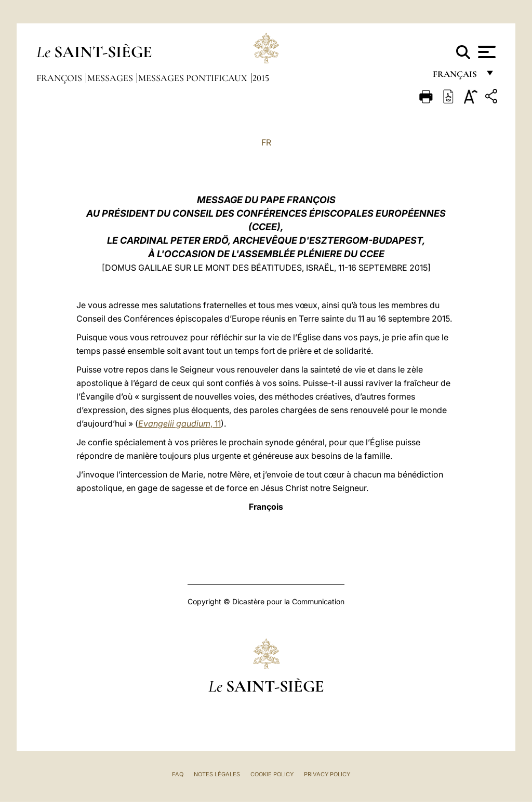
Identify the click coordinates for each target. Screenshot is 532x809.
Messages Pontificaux (194, 78)
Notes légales (217, 774)
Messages (111, 78)
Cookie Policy (272, 774)
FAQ (178, 774)
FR (266, 142)
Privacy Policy (327, 774)
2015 (261, 78)
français (456, 77)
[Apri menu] (486, 52)
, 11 (179, 423)
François (60, 78)
